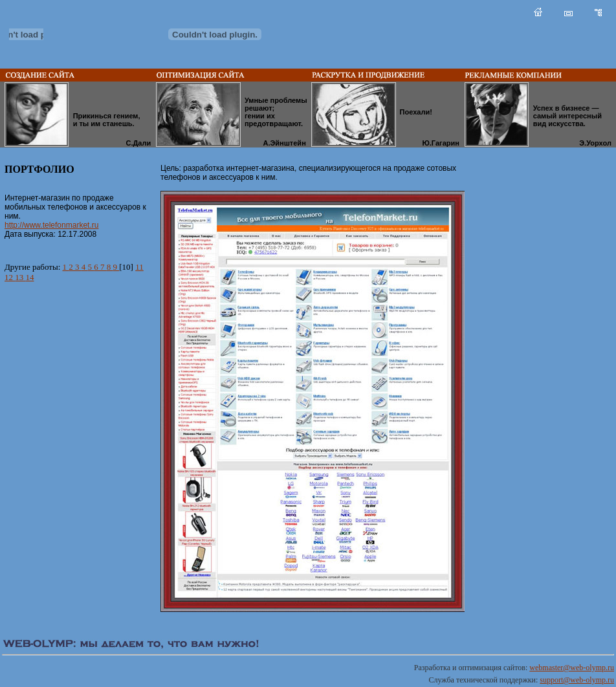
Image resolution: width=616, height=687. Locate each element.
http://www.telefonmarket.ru (51, 225)
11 (139, 267)
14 (30, 277)
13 (20, 277)
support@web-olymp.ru (577, 680)
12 (10, 277)
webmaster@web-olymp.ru (572, 668)
